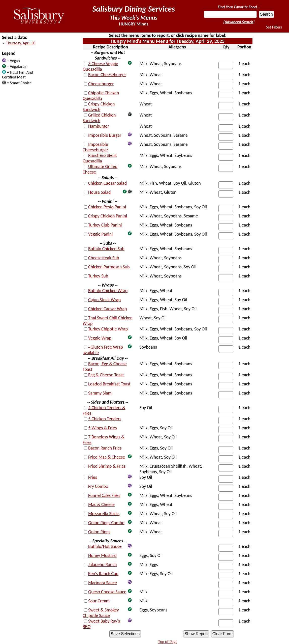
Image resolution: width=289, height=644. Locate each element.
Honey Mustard (102, 555)
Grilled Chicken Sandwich (99, 118)
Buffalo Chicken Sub (106, 249)
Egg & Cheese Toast (106, 375)
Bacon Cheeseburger (107, 75)
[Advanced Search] (239, 22)
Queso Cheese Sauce (107, 592)
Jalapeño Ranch (102, 565)
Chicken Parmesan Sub (109, 267)
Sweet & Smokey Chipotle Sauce (101, 613)
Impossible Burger (105, 135)
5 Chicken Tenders (105, 419)
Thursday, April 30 (21, 43)
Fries (93, 477)
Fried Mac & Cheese (107, 457)
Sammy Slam (100, 393)
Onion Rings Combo (106, 523)
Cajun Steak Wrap (104, 300)
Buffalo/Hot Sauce (105, 546)
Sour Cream (99, 601)
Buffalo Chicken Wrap (108, 291)
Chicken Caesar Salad (107, 183)
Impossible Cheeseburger (95, 147)
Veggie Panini (100, 234)
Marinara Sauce (103, 583)
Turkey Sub (98, 276)
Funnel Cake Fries (104, 495)
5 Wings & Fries (102, 428)
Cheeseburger (101, 84)
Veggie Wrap (100, 338)
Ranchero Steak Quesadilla (100, 158)
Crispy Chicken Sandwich (99, 107)
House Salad (99, 192)
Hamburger (99, 126)
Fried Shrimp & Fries (107, 466)
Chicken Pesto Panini (107, 207)
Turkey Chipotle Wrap (108, 329)
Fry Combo (98, 486)
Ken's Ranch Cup (103, 574)
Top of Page (168, 642)
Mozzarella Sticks (104, 514)
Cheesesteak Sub (104, 258)
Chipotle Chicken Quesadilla (101, 96)
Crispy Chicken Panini (108, 216)
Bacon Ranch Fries (105, 448)
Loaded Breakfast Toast (109, 384)
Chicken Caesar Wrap (108, 309)
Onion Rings (99, 532)
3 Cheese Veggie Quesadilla (100, 66)
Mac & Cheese (101, 505)
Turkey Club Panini (105, 225)
